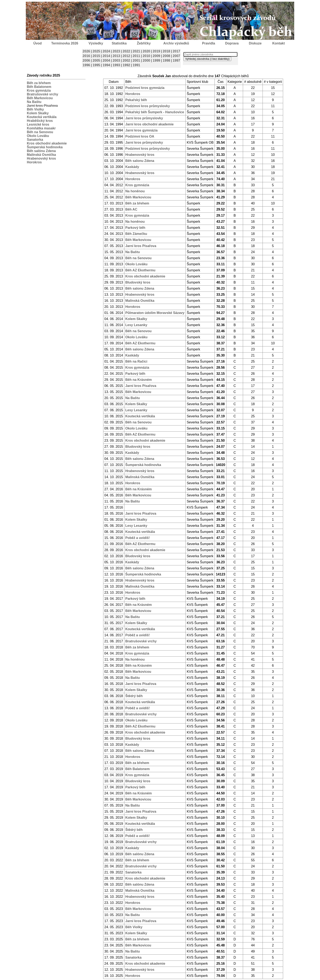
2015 (96, 56)
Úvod (38, 43)
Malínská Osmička (41, 155)
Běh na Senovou (40, 132)
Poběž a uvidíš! (138, 538)
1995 (96, 65)
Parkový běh (135, 228)
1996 (86, 65)
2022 (126, 51)
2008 (167, 56)
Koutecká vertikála (42, 117)
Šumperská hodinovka (45, 147)
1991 (137, 65)
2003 (116, 61)
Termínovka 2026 (65, 43)
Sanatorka (35, 140)
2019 (156, 51)
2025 (96, 51)
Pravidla (208, 43)
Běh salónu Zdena (41, 151)
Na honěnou (135, 191)
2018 (167, 51)
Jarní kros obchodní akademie (150, 124)
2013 (116, 56)
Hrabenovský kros (41, 158)
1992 (126, 65)
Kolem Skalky (38, 113)
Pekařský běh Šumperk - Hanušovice (155, 112)
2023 (116, 51)
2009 (156, 56)
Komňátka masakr (41, 128)
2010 (146, 56)
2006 (86, 61)
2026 (86, 51)
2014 (106, 56)
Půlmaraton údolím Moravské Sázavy (155, 313)
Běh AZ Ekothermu (140, 270)
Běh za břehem (39, 83)
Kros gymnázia (39, 90)
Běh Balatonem (39, 87)
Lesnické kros (38, 124)
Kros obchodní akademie (47, 143)
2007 (177, 56)
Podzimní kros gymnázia (145, 88)
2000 (146, 61)
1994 (106, 65)
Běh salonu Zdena (140, 161)
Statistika (119, 43)
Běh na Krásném (139, 380)
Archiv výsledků (176, 43)
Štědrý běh (134, 696)
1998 (167, 61)
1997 (177, 61)
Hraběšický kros (40, 121)
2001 (137, 61)
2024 (106, 51)
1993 (116, 65)
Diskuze (255, 43)
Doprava (232, 43)
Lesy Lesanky (136, 325)
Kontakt (279, 43)
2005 (96, 61)
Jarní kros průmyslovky (144, 118)
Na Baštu (34, 102)
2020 (146, 51)
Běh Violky (35, 109)
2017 (177, 51)
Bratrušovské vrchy (42, 94)
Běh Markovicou (40, 98)
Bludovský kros (138, 282)
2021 (137, 51)
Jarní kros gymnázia (142, 130)
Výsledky (96, 43)
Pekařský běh (136, 100)
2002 (126, 61)
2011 (137, 56)
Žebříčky (144, 43)
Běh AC (131, 209)
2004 (106, 61)
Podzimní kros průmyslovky (148, 106)
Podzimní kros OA (140, 136)
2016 (86, 56)
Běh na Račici (136, 361)
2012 (126, 56)
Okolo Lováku (38, 136)
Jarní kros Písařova (141, 246)
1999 (156, 61)
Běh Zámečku (136, 234)
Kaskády (132, 167)
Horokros (34, 162)
